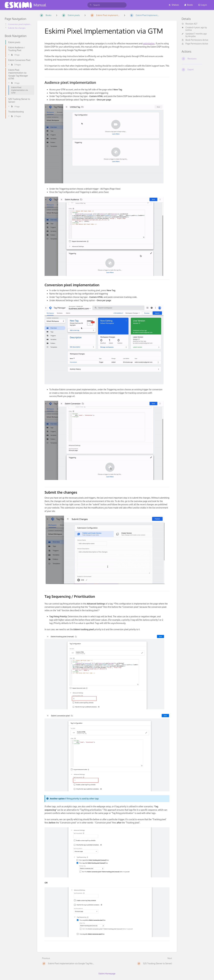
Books (189, 5)
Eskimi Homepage (107, 974)
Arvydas (192, 36)
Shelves (174, 5)
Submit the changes (17, 28)
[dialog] (208, 974)
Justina (189, 30)
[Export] (195, 70)
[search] (107, 5)
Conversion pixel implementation (20, 24)
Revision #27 (189, 24)
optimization (149, 43)
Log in (203, 5)
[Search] (91, 5)
